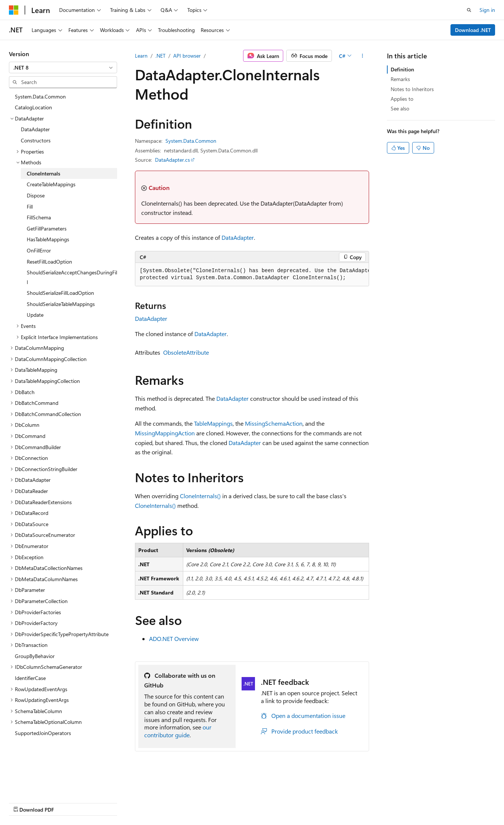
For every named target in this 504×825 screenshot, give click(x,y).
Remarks (400, 79)
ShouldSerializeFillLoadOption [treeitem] (60, 293)
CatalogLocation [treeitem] (33, 107)
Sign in (487, 10)
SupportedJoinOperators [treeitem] (43, 733)
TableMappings (213, 423)
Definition (402, 69)
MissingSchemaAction (274, 423)
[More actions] (363, 56)
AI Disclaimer (24, 803)
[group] (252, 275)
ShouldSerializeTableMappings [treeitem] (61, 304)
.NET (160, 56)
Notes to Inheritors (412, 89)
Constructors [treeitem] (36, 140)
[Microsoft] (14, 10)
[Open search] (469, 10)
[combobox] (63, 68)
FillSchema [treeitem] (39, 217)
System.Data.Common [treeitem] (40, 96)
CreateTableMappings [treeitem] (51, 184)
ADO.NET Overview (174, 639)
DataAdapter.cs (172, 160)
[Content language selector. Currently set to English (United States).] (43, 784)
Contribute (133, 803)
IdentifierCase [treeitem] (30, 678)
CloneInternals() (200, 496)
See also (400, 108)
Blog (101, 803)
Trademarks (308, 803)
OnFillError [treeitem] (39, 250)
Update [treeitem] (35, 315)
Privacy (162, 803)
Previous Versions (67, 803)
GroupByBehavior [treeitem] (35, 656)
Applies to (402, 99)
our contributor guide (178, 731)
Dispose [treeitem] (36, 195)
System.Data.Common (191, 141)
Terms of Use (272, 803)
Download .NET (473, 30)
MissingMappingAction (165, 433)
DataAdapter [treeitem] (35, 129)
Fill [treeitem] (30, 207)
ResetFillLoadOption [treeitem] (49, 262)
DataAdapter (238, 237)
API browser (187, 56)
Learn (141, 56)
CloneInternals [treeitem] (43, 173)
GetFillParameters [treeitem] (47, 228)
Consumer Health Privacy (214, 803)
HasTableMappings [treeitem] (48, 239)
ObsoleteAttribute (186, 352)
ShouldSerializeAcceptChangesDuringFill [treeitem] (72, 277)
